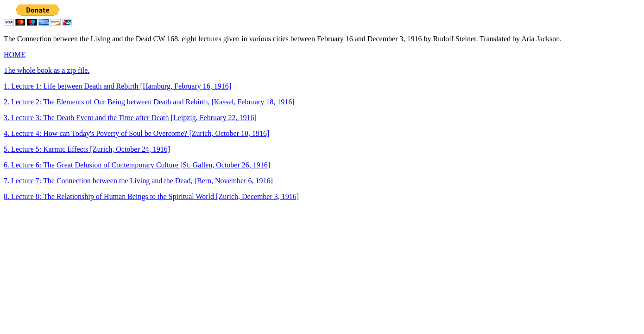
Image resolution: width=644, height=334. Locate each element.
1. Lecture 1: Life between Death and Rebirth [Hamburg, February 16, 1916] (117, 86)
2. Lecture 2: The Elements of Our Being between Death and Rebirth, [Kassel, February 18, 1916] (149, 102)
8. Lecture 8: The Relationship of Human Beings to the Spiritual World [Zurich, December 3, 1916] (151, 196)
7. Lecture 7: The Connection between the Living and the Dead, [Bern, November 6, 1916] (138, 181)
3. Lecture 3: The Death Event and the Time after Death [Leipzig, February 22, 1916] (130, 118)
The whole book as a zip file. (47, 70)
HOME (15, 55)
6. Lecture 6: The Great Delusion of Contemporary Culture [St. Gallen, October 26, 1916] (137, 165)
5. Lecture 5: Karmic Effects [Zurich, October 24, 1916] (87, 149)
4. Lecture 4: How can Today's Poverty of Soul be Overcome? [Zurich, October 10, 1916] (136, 133)
